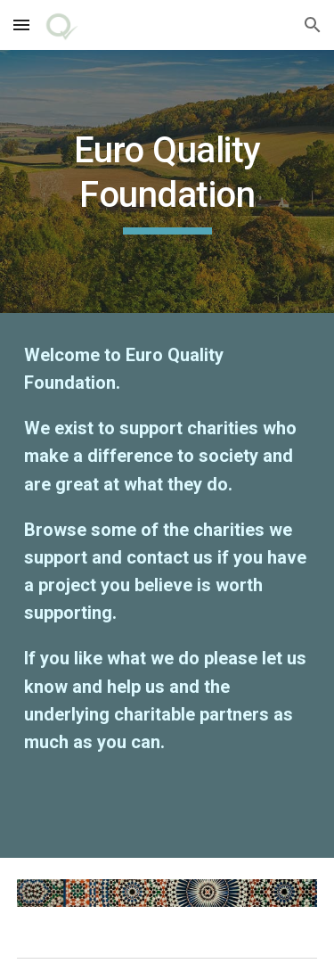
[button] (21, 25)
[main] (167, 181)
